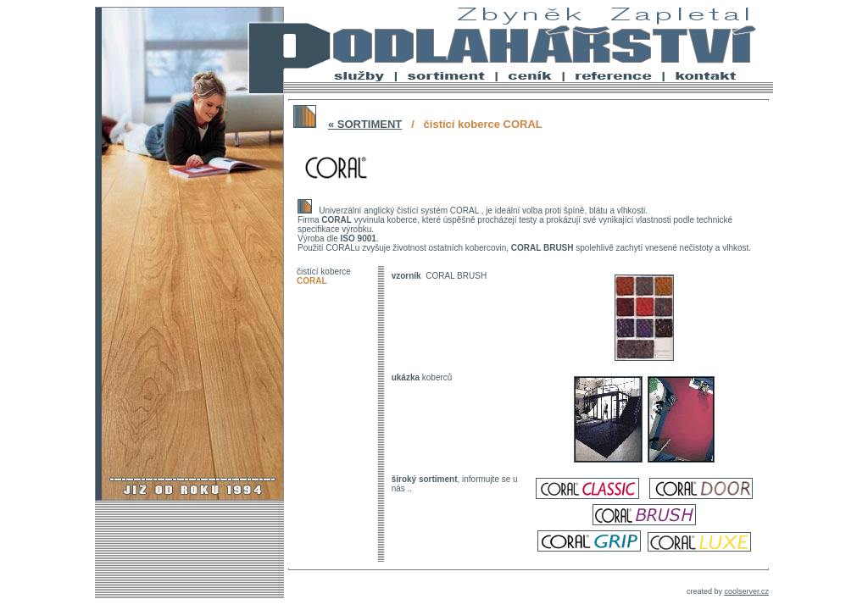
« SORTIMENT (365, 124)
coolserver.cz (746, 591)
